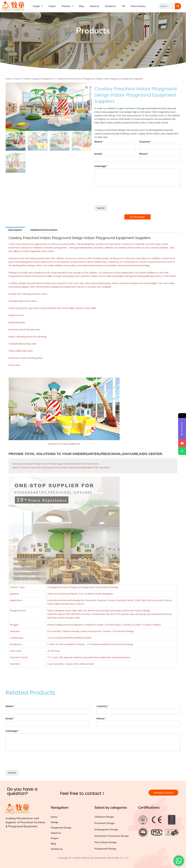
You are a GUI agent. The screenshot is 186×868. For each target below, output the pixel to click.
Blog (81, 6)
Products (67, 6)
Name (99, 142)
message (101, 166)
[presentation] (117, 200)
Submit (101, 208)
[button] (87, 87)
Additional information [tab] (44, 230)
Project (52, 6)
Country (145, 142)
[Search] (178, 6)
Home (9, 79)
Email (99, 154)
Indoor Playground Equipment (39, 79)
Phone (144, 154)
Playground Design (61, 828)
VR (123, 6)
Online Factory (138, 6)
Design (38, 6)
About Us (94, 6)
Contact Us (110, 6)
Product (18, 79)
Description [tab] (15, 230)
